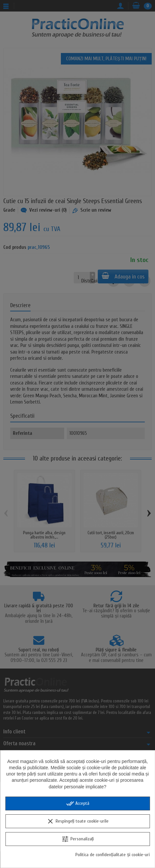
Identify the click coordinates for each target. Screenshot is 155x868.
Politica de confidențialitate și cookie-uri (113, 855)
